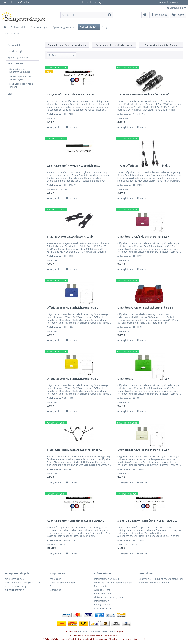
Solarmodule (15, 45)
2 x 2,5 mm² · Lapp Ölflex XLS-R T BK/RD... (72, 95)
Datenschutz (101, 586)
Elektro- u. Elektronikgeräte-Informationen (109, 599)
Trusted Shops (71, 632)
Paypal (120, 632)
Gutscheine (55, 590)
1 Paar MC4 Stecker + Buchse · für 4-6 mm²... (144, 95)
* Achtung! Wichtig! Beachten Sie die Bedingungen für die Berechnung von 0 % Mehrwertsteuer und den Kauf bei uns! (94, 639)
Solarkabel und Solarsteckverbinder (20, 70)
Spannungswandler (18, 57)
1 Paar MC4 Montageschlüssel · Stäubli (70, 237)
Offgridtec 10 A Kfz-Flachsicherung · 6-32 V (143, 237)
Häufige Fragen (102, 605)
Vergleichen (54, 127)
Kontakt (53, 586)
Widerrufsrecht (102, 590)
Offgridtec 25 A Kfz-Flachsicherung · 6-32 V (143, 450)
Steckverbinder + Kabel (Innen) (22, 85)
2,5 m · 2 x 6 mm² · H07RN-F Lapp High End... (74, 166)
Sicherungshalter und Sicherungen (21, 78)
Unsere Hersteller (103, 608)
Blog (10, 94)
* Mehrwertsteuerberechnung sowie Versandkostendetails (94, 635)
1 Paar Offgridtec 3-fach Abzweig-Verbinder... (74, 450)
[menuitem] (87, 15)
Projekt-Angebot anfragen (63, 582)
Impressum (55, 579)
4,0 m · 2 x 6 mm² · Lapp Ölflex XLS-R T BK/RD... (75, 521)
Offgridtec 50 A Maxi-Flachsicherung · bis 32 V (145, 308)
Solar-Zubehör (16, 64)
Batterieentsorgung (104, 594)
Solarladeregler (16, 51)
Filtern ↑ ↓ (55, 55)
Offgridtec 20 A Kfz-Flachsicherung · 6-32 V (72, 379)
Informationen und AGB (106, 579)
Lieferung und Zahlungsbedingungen (114, 582)
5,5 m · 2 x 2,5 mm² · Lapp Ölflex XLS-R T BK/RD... (147, 521)
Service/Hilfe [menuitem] (175, 8)
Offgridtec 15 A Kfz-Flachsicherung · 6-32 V (72, 308)
